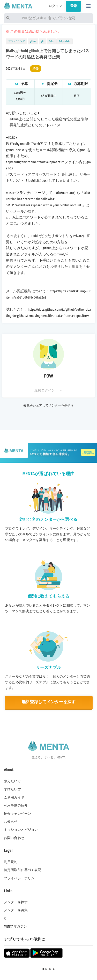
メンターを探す (16, 902)
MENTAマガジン (15, 927)
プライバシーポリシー (21, 878)
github (33, 41)
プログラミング (17, 41)
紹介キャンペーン (17, 814)
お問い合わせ (14, 838)
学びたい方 (12, 789)
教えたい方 (12, 781)
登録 (73, 6)
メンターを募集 (16, 910)
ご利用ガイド (14, 797)
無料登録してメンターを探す (49, 702)
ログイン (55, 6)
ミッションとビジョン (21, 830)
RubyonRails (65, 41)
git (42, 41)
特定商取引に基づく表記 (23, 870)
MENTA (50, 969)
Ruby (51, 41)
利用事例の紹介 (16, 805)
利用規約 (11, 862)
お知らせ (11, 822)
